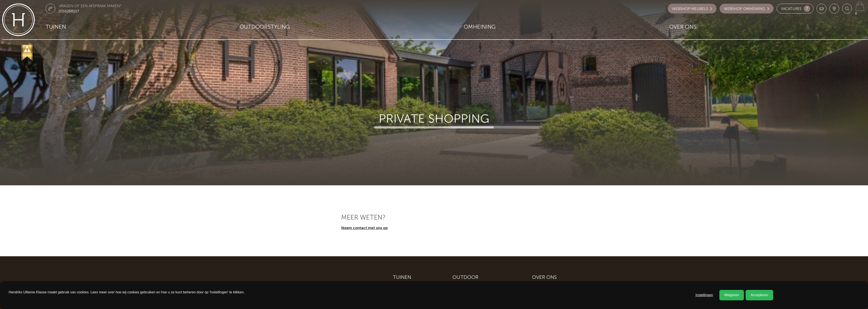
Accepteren (759, 295)
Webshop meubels (692, 9)
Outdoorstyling (265, 27)
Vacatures (796, 9)
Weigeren (732, 295)
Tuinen (56, 27)
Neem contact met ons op (364, 228)
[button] (847, 9)
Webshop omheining (747, 9)
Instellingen (704, 295)
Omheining (480, 27)
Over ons (683, 27)
